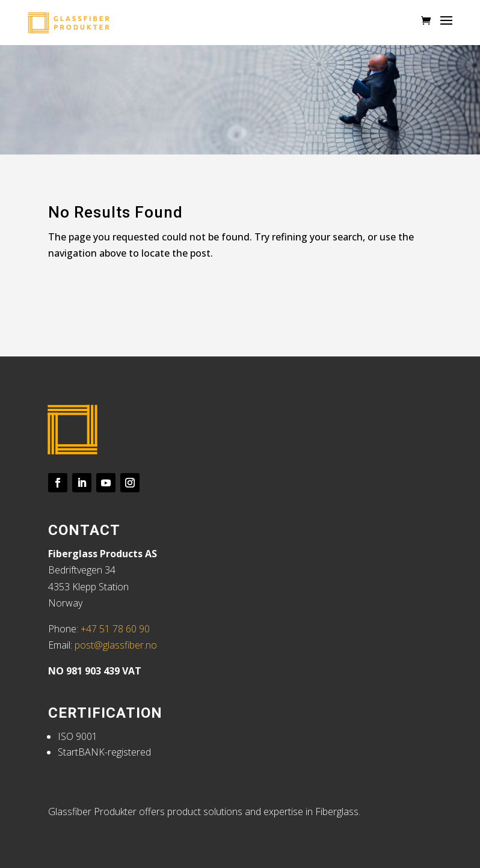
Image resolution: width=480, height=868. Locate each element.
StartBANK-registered (104, 752)
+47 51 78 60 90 (115, 629)
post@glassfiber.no (116, 645)
